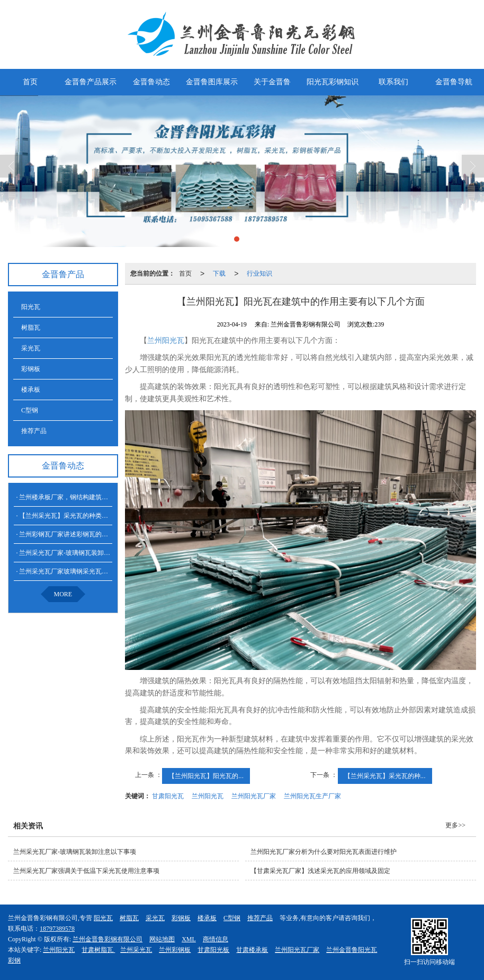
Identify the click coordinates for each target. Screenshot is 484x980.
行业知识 (259, 273)
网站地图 (162, 939)
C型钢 (30, 410)
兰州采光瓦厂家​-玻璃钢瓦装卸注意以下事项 (80, 553)
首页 (30, 82)
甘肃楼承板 (252, 950)
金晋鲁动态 (151, 82)
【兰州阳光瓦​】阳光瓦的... (206, 776)
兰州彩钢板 (175, 950)
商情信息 (216, 939)
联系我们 (393, 82)
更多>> (455, 825)
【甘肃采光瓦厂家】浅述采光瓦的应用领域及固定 (320, 871)
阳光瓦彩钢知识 (333, 82)
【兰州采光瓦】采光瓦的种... (385, 776)
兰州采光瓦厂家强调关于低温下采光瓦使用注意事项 (86, 871)
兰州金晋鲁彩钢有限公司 (107, 939)
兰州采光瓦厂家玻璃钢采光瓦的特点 (70, 571)
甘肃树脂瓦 (98, 950)
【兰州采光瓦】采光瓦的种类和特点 (70, 516)
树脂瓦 (31, 328)
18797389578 (57, 929)
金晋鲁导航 (454, 82)
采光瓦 (31, 348)
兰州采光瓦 (136, 950)
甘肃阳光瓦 (168, 796)
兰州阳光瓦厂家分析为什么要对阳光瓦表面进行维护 (324, 852)
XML (189, 939)
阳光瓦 (31, 307)
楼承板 (31, 390)
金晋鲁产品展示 (91, 82)
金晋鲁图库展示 (212, 82)
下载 (219, 273)
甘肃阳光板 (213, 950)
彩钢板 (31, 369)
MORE (63, 594)
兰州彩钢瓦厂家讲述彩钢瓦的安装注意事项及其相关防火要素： (108, 534)
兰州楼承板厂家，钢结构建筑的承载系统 (76, 497)
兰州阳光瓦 (166, 341)
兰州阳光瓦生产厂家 (312, 796)
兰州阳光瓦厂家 (254, 796)
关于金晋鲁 (272, 82)
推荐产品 (34, 431)
